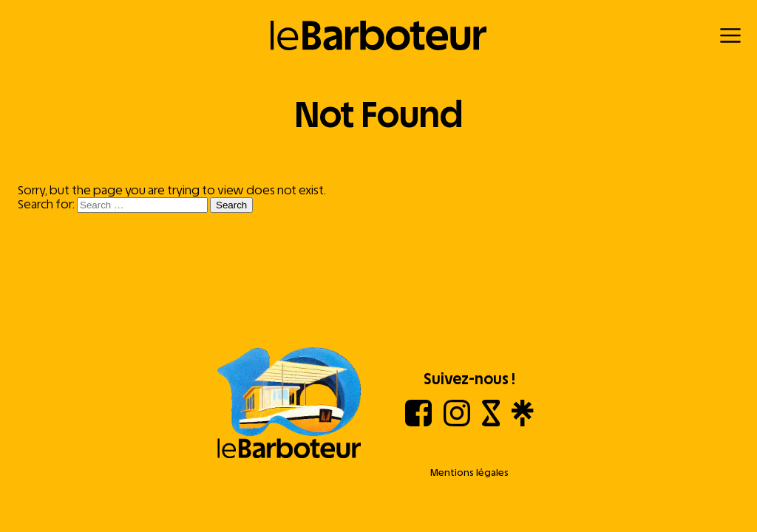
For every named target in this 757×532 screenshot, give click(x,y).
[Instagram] (457, 422)
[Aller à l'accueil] (289, 404)
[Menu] (730, 35)
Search (231, 205)
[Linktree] (522, 422)
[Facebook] (418, 422)
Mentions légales (469, 473)
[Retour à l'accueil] (379, 35)
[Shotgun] (491, 422)
